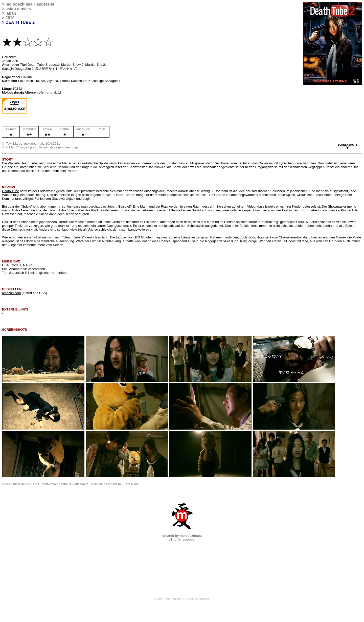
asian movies (18, 9)
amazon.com (11, 293)
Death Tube (10, 191)
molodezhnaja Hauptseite (30, 4)
